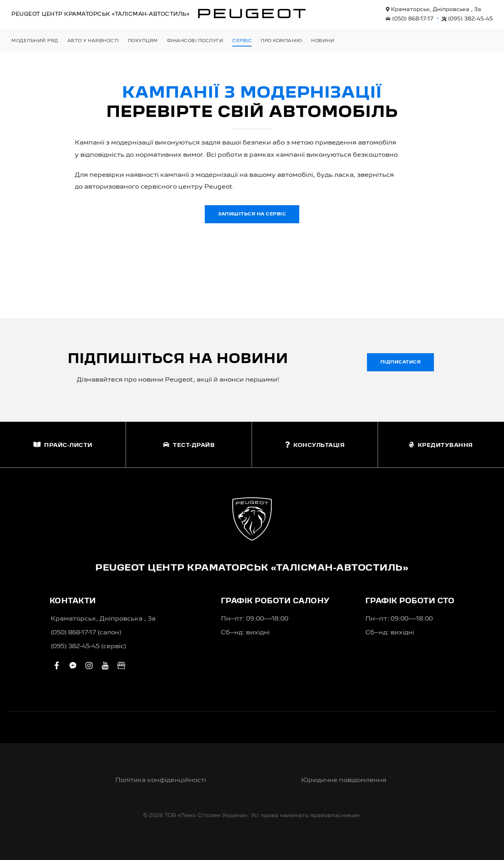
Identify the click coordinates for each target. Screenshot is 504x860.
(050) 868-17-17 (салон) (86, 633)
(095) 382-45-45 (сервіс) (88, 647)
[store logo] (252, 13)
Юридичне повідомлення (344, 780)
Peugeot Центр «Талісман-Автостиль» (100, 14)
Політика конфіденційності (161, 780)
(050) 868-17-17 (410, 19)
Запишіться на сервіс (252, 214)
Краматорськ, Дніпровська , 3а (434, 9)
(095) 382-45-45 (467, 19)
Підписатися (401, 362)
